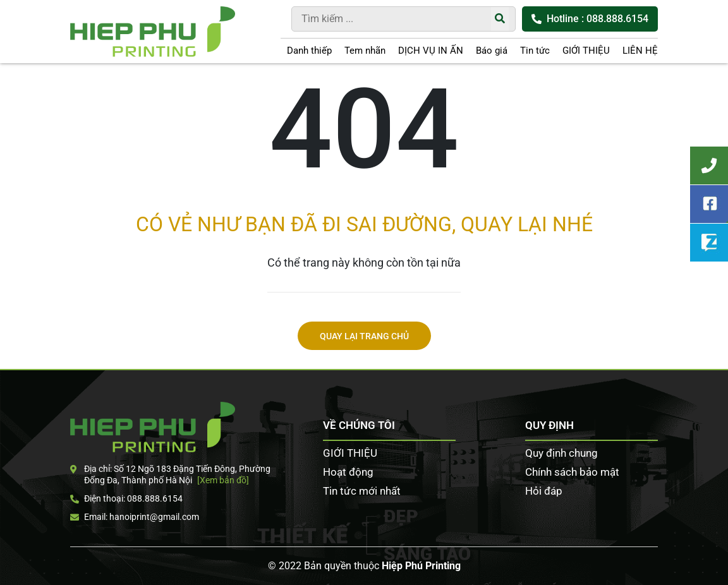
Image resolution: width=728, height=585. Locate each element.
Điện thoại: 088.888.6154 (126, 498)
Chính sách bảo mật (572, 472)
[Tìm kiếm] (500, 19)
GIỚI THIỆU (586, 51)
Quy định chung (561, 453)
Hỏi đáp (544, 491)
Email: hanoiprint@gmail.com (135, 517)
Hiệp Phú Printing (421, 566)
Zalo (709, 243)
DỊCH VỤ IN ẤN (431, 51)
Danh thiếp (309, 51)
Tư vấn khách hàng (709, 166)
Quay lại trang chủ (364, 336)
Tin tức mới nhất (362, 491)
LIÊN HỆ (640, 51)
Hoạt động (348, 472)
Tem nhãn (365, 51)
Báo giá (492, 51)
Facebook (709, 204)
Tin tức (535, 51)
